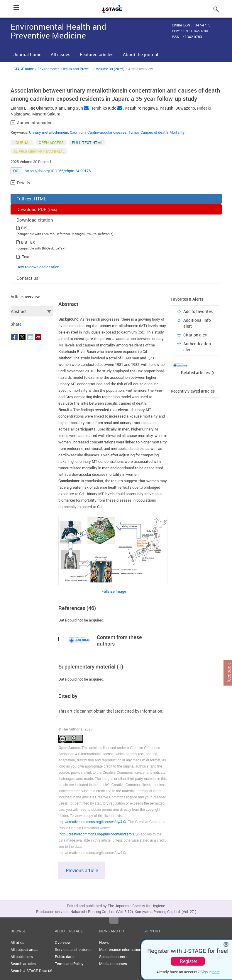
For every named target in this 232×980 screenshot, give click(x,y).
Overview (63, 942)
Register (188, 961)
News (104, 942)
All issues (61, 54)
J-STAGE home (22, 69)
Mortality (177, 132)
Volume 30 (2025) (110, 69)
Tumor (133, 132)
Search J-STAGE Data (31, 971)
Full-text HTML (31, 199)
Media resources (113, 964)
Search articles (23, 964)
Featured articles (97, 54)
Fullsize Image (114, 591)
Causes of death (154, 132)
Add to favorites (198, 311)
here (216, 972)
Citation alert (195, 335)
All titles (17, 942)
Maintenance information (120, 949)
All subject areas (24, 949)
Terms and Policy (69, 964)
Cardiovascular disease (107, 132)
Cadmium (78, 132)
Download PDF (37, 209)
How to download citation (38, 267)
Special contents (113, 956)
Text (26, 257)
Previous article (82, 870)
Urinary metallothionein (49, 132)
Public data (64, 956)
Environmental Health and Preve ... (65, 69)
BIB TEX (28, 242)
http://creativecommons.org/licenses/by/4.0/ (92, 822)
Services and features (73, 949)
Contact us (27, 278)
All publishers (22, 956)
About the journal (140, 54)
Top (114, 921)
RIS (24, 228)
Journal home (27, 54)
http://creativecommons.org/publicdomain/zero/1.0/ (99, 834)
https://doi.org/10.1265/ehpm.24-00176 (58, 171)
